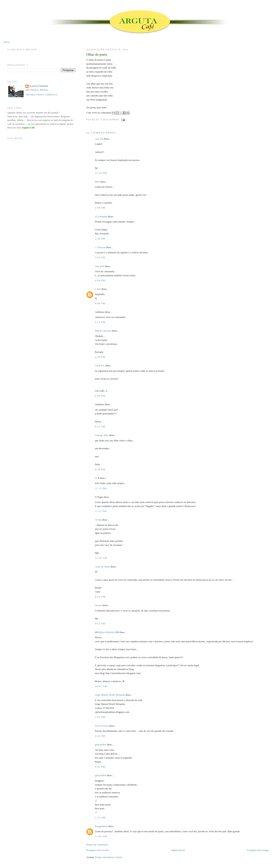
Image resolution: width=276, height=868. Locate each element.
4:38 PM (100, 357)
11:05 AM (101, 836)
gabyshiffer (101, 745)
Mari (97, 182)
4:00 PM (100, 280)
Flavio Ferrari (102, 726)
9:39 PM (100, 469)
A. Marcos (100, 247)
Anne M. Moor (102, 567)
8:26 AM (100, 597)
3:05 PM (100, 257)
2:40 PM (100, 239)
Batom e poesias (103, 331)
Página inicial (178, 850)
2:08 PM (100, 208)
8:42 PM (100, 767)
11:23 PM (101, 511)
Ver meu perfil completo (41, 95)
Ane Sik (99, 139)
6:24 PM (100, 736)
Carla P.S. (100, 366)
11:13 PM (101, 488)
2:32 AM (100, 817)
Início (7, 42)
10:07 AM (101, 686)
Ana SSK (100, 266)
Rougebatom (101, 826)
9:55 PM (100, 624)
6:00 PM (100, 396)
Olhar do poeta (97, 55)
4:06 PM (100, 303)
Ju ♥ (97, 478)
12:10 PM (101, 173)
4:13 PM (100, 322)
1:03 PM (100, 717)
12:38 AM (101, 558)
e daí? (98, 289)
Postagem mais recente (98, 850)
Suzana (99, 605)
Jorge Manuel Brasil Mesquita (110, 695)
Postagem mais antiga (258, 850)
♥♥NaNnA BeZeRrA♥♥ (107, 632)
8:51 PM (100, 427)
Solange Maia (102, 435)
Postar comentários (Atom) (109, 857)
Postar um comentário (97, 845)
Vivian (98, 520)
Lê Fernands (101, 216)
